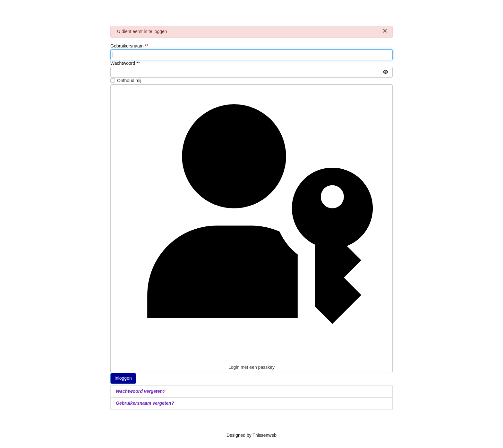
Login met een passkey (251, 228)
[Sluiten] (385, 31)
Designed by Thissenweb (251, 435)
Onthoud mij (129, 80)
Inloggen (123, 378)
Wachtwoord (124, 63)
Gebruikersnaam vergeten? (145, 403)
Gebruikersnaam (128, 46)
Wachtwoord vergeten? (141, 391)
